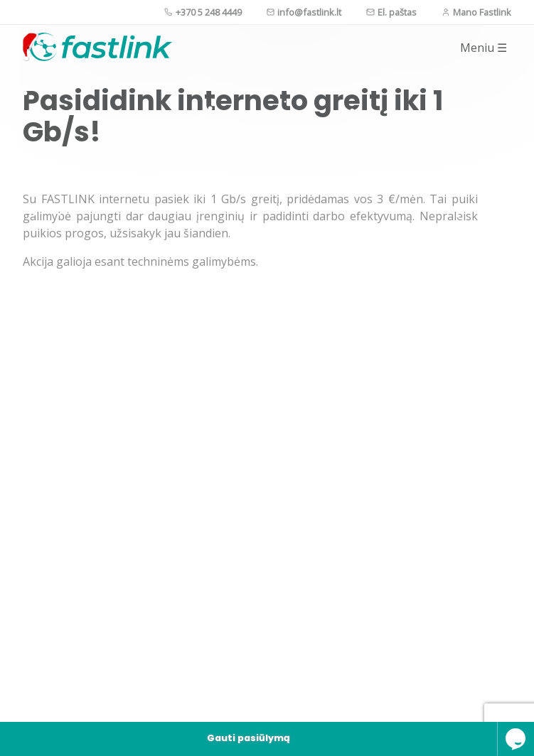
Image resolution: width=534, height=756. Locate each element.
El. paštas (391, 12)
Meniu (484, 48)
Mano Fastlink (476, 12)
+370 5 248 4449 (203, 12)
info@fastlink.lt (304, 12)
